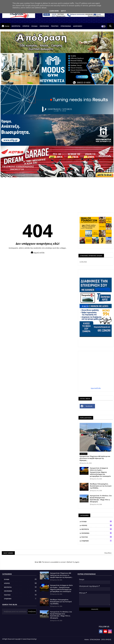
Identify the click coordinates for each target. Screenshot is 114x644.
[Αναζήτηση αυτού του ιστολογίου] (15, 612)
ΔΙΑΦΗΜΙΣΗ (78, 26)
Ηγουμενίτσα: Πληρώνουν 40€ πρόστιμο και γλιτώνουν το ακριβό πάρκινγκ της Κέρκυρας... (95, 458)
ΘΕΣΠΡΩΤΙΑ (16, 26)
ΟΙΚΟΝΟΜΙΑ (44, 26)
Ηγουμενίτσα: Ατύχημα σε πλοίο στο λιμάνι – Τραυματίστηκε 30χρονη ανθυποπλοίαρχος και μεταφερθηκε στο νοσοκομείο (100, 472)
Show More (108, 553)
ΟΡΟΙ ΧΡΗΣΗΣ (106, 639)
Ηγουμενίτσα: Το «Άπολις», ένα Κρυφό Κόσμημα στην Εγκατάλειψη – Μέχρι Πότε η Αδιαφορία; (101, 499)
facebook (89, 406)
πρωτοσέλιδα (96, 388)
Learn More (54, 11)
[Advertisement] (57, 194)
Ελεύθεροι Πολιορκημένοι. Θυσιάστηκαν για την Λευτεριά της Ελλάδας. (101, 486)
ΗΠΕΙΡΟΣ (26, 26)
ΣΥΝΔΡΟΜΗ (97, 541)
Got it (63, 11)
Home (7, 26)
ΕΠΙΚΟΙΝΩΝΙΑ (66, 26)
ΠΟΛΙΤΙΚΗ (55, 26)
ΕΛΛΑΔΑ (34, 26)
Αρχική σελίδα (38, 253)
